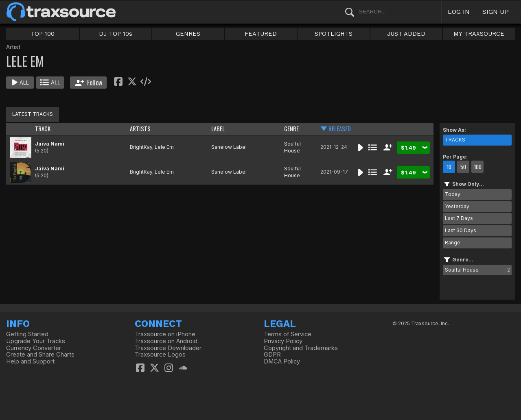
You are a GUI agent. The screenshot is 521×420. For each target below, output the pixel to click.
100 (478, 167)
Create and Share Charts (40, 355)
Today (453, 194)
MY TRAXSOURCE (479, 34)
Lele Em (164, 147)
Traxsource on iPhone (165, 334)
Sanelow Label (229, 147)
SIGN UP (496, 12)
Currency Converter (34, 348)
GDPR (272, 355)
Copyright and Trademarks (301, 348)
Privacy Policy (283, 341)
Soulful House (292, 147)
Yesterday (457, 206)
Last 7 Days (459, 218)
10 (449, 167)
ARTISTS (140, 129)
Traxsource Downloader (168, 348)
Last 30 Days (461, 230)
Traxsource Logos (160, 355)
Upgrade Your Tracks (36, 341)
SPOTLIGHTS (334, 34)
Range (453, 243)
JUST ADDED (406, 34)
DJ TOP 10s (116, 34)
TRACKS (455, 140)
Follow (89, 83)
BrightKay (141, 147)
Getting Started (27, 334)
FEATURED (261, 34)
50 (463, 167)
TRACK (43, 129)
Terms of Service (288, 334)
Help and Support (30, 361)
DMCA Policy (282, 361)
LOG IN (459, 12)
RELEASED (340, 129)
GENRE (291, 129)
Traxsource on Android (166, 341)
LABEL (218, 129)
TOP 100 (43, 34)
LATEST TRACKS (33, 114)
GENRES (188, 34)
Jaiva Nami (50, 144)
